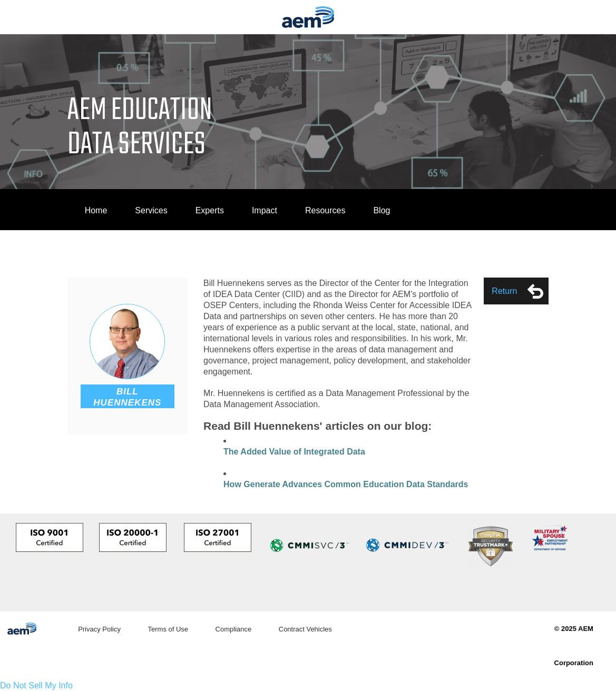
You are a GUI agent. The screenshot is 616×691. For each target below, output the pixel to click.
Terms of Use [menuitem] (168, 629)
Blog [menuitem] (382, 210)
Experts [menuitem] (210, 210)
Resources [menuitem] (325, 210)
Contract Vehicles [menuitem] (305, 629)
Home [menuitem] (96, 210)
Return (517, 291)
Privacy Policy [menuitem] (99, 629)
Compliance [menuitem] (234, 629)
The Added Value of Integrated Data (294, 452)
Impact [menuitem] (265, 210)
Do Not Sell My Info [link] (36, 685)
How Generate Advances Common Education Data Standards (346, 484)
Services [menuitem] (151, 210)
